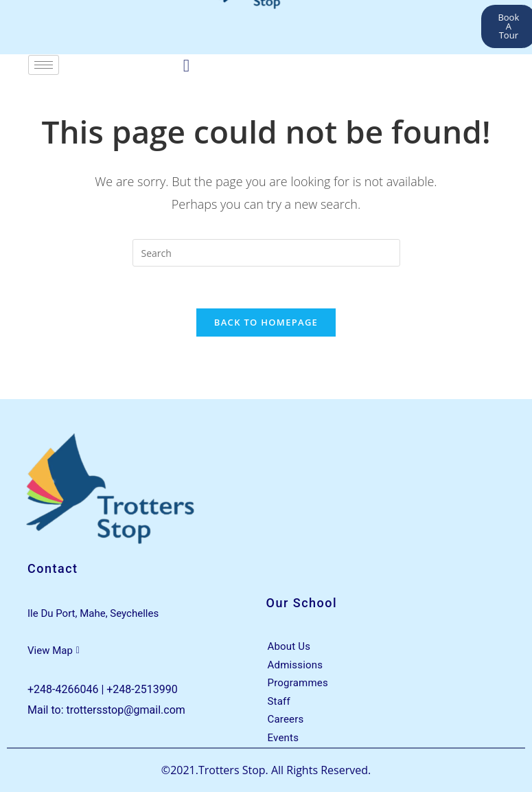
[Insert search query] (266, 253)
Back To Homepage (266, 322)
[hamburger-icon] (44, 65)
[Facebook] (186, 65)
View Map (54, 650)
